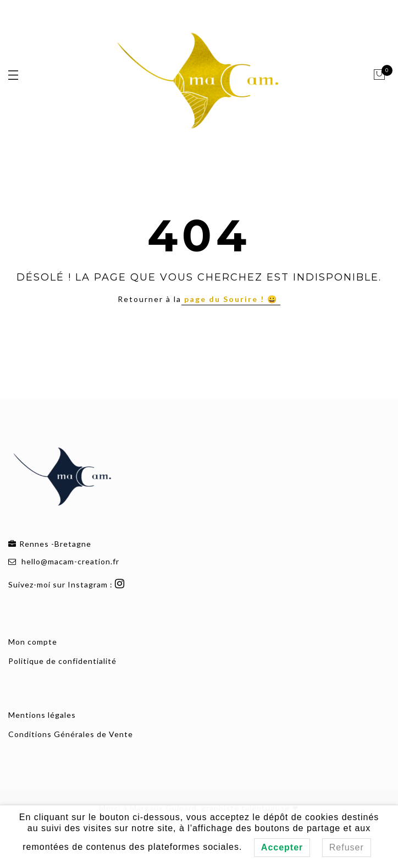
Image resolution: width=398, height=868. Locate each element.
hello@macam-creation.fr (70, 561)
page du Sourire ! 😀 (231, 299)
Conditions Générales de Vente (71, 734)
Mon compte (33, 642)
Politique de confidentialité (62, 661)
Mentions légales (42, 715)
